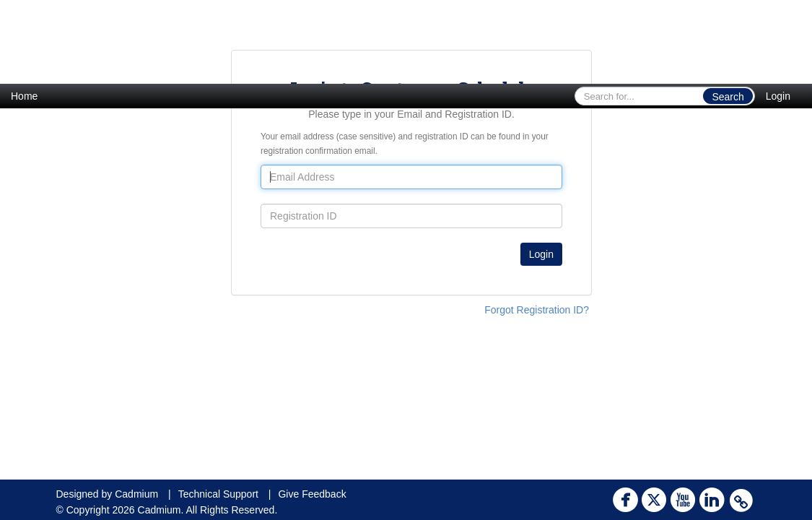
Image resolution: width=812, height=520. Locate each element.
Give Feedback (312, 494)
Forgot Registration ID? (537, 310)
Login (778, 96)
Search (728, 97)
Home (24, 96)
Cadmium (136, 494)
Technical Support (218, 494)
